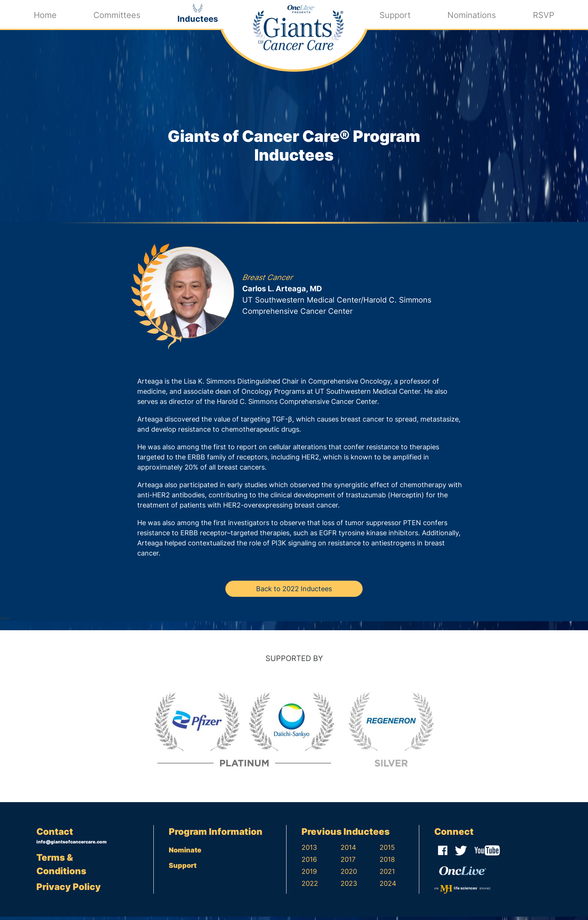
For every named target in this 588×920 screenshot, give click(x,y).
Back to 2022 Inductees (294, 593)
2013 (309, 851)
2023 (349, 887)
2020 (349, 875)
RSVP (544, 14)
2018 (387, 863)
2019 (309, 875)
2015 (387, 851)
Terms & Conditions (61, 868)
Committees (117, 14)
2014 (348, 851)
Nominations (472, 14)
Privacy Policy (69, 890)
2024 (388, 887)
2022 (310, 887)
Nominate (185, 853)
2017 (348, 863)
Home (45, 14)
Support (395, 14)
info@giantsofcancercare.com (71, 845)
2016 (309, 863)
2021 (387, 875)
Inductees (198, 18)
